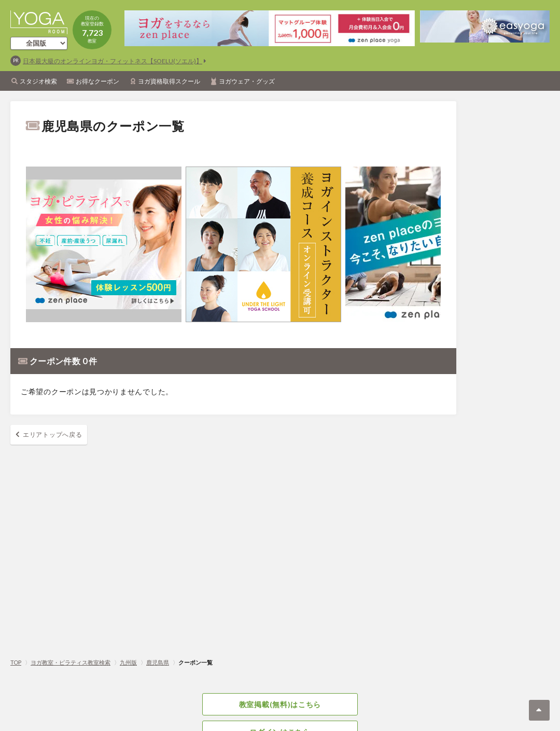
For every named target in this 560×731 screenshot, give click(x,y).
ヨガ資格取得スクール (169, 81)
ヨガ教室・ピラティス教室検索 (71, 662)
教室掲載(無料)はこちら (280, 704)
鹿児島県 (158, 662)
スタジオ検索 (38, 81)
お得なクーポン (97, 81)
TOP (16, 662)
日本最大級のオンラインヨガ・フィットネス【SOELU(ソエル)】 (113, 61)
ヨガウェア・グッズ (247, 81)
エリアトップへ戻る (52, 435)
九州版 (128, 662)
